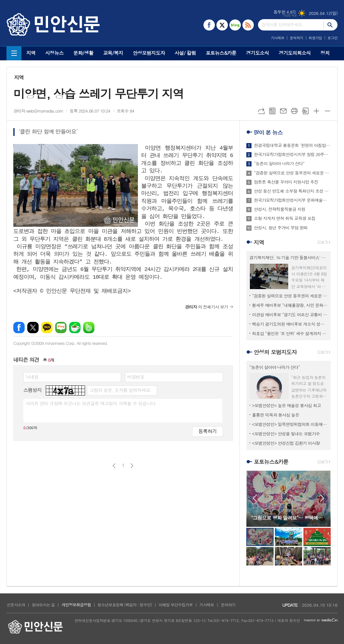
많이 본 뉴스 (268, 132)
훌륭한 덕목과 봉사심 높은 (276, 415)
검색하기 (331, 25)
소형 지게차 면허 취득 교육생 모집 (285, 218)
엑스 (33, 328)
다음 (132, 466)
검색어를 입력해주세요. (282, 24)
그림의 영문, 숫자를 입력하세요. (120, 390)
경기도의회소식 (295, 53)
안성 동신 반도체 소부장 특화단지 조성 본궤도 (292, 191)
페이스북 (19, 328)
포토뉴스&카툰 (221, 53)
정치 (325, 53)
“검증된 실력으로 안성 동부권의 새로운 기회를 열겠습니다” (292, 173)
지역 (31, 53)
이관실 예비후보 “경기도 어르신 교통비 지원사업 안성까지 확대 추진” (290, 315)
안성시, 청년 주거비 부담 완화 (281, 228)
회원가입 (315, 38)
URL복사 (261, 111)
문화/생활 (83, 53)
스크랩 (305, 111)
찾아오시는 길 (43, 605)
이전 (114, 466)
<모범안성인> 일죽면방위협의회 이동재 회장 (290, 424)
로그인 (332, 38)
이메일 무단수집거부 (176, 605)
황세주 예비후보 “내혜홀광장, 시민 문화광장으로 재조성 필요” (290, 305)
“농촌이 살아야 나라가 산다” (279, 164)
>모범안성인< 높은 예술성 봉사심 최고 (287, 405)
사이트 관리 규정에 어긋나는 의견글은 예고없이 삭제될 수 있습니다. (91, 403)
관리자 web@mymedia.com (38, 111)
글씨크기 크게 (316, 111)
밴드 (89, 328)
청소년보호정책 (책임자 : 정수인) (125, 605)
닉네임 (32, 377)
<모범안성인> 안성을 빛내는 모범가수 (286, 434)
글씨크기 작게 (327, 111)
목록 (272, 111)
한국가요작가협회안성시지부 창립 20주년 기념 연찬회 (292, 154)
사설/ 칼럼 (185, 53)
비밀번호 (136, 377)
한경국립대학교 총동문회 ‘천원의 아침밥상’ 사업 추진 (292, 145)
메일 (283, 111)
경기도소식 (258, 53)
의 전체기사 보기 (207, 307)
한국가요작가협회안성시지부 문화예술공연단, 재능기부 (292, 200)
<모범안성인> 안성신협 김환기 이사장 (286, 443)
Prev (255, 498)
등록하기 (207, 431)
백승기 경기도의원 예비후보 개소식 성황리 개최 (290, 324)
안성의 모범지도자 (275, 352)
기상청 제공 (290, 15)
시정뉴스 (54, 53)
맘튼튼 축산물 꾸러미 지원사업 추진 (286, 182)
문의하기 (296, 38)
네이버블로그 (61, 328)
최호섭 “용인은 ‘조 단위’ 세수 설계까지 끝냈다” (290, 333)
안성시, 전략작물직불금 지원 (280, 209)
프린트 (294, 111)
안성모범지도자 (149, 53)
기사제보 (278, 38)
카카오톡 (47, 328)
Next (322, 498)
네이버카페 (75, 328)
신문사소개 (16, 605)
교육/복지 (113, 53)
